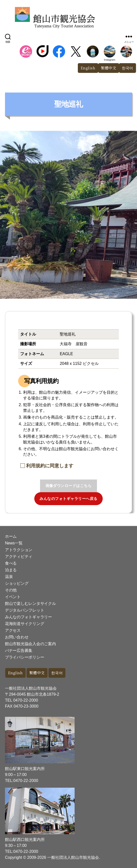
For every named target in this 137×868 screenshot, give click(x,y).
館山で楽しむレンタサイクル (30, 603)
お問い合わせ (17, 637)
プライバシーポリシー (24, 657)
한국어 (57, 673)
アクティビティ (19, 556)
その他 (11, 590)
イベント (13, 597)
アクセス (13, 630)
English (88, 68)
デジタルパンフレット (24, 610)
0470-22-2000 (26, 700)
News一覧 (14, 543)
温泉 (9, 577)
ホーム (11, 536)
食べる (11, 563)
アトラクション (19, 550)
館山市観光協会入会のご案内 (30, 644)
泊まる (11, 570)
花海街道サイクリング (24, 624)
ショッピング (17, 583)
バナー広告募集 (19, 651)
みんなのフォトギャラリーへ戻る (68, 499)
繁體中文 (109, 68)
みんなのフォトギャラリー (28, 617)
